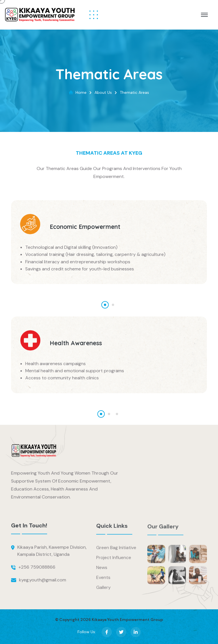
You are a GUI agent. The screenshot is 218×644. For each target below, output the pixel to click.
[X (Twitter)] (121, 632)
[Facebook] (107, 632)
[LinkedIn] (136, 632)
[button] (105, 305)
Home (81, 92)
